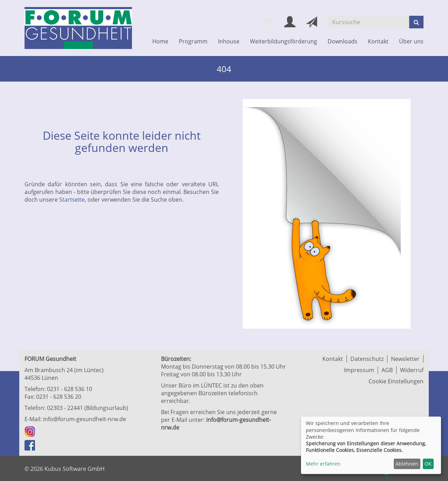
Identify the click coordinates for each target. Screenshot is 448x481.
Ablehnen (407, 464)
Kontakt (378, 41)
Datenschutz (367, 359)
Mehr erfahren (323, 464)
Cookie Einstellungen (396, 381)
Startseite (72, 200)
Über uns (411, 41)
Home (160, 41)
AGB (387, 370)
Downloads (342, 41)
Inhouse (229, 41)
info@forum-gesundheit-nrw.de (85, 419)
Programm (193, 41)
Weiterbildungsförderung (283, 41)
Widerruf (412, 370)
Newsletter (405, 359)
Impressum (359, 370)
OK (428, 464)
